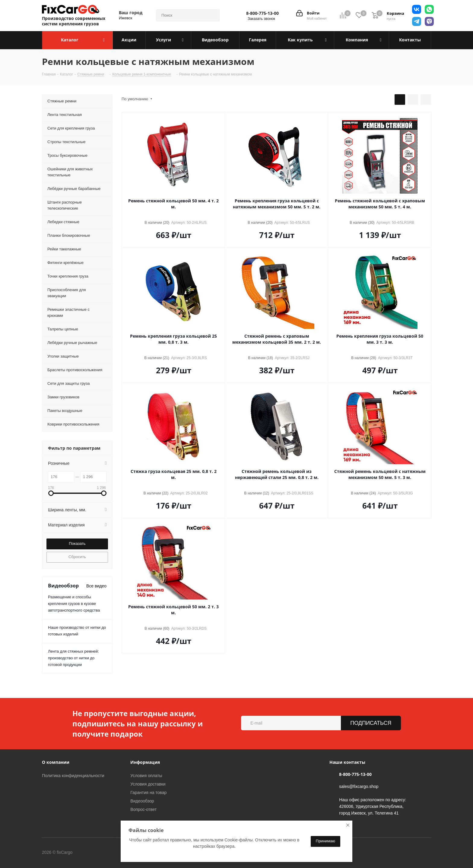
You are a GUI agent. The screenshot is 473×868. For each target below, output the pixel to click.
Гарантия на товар (148, 792)
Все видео (96, 586)
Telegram (113, 853)
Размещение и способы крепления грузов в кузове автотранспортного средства (74, 604)
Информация (145, 762)
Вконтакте (97, 853)
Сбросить (77, 557)
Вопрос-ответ (143, 809)
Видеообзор (142, 801)
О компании (56, 762)
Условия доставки (148, 784)
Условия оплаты (146, 776)
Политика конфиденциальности (73, 776)
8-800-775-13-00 (262, 13)
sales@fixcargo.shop (359, 786)
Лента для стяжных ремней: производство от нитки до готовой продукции (73, 658)
